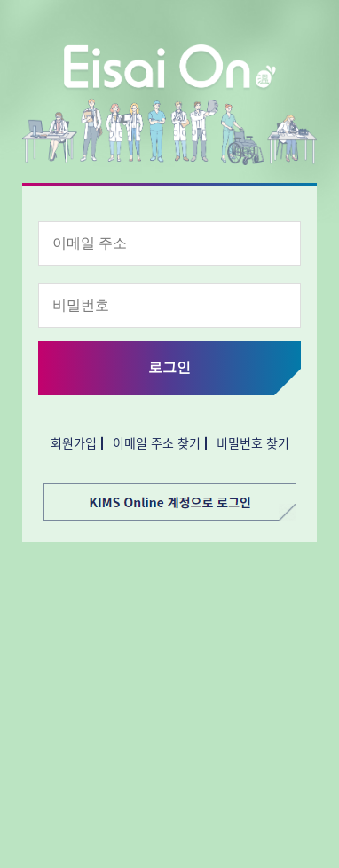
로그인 (169, 367)
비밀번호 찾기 (253, 442)
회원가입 (74, 442)
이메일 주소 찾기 (157, 442)
